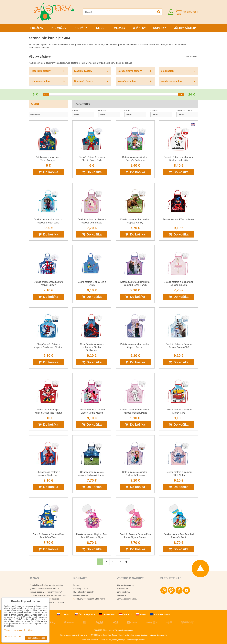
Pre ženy (37, 28)
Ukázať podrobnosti (12, 637)
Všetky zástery (185, 28)
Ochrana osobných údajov (127, 599)
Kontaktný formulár (81, 588)
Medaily (120, 28)
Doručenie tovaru (123, 592)
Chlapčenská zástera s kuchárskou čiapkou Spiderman (92, 347)
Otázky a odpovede (81, 595)
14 (120, 562)
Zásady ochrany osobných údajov (112, 640)
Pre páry (80, 28)
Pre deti (101, 28)
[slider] (46, 94)
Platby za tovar (123, 588)
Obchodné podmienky (125, 585)
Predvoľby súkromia (90, 640)
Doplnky (160, 28)
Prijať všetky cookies (36, 638)
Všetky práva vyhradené (124, 630)
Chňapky (139, 28)
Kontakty (77, 585)
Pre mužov (59, 28)
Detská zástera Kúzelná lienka (179, 219)
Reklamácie (121, 595)
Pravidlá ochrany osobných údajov (136, 635)
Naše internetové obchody (83, 592)
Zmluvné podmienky (159, 635)
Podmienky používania (136, 640)
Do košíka (48, 172)
